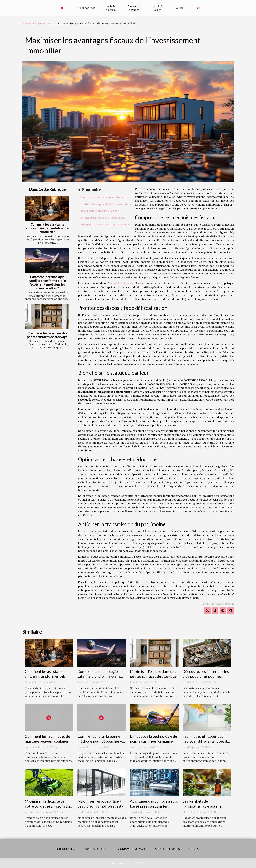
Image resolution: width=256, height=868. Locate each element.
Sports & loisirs (157, 8)
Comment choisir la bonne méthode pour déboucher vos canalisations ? (102, 741)
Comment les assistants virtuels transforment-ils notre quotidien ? (47, 228)
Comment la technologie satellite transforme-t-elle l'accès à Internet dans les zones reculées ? (47, 282)
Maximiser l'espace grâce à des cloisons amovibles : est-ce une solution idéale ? (100, 806)
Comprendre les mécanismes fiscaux (103, 197)
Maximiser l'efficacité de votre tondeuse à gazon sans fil (48, 806)
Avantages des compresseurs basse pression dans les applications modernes (154, 806)
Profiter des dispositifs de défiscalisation (105, 204)
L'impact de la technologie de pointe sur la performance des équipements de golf (153, 741)
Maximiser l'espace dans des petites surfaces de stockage (47, 335)
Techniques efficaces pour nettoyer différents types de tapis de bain (206, 741)
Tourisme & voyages (134, 8)
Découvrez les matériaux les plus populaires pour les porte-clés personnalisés (206, 676)
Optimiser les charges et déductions (102, 218)
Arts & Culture (111, 8)
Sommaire (92, 190)
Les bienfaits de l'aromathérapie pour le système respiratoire (202, 806)
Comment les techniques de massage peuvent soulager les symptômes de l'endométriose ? (47, 744)
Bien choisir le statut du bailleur (99, 211)
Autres (180, 8)
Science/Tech (87, 8)
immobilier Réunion (121, 283)
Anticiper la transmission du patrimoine (105, 224)
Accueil (27, 23)
